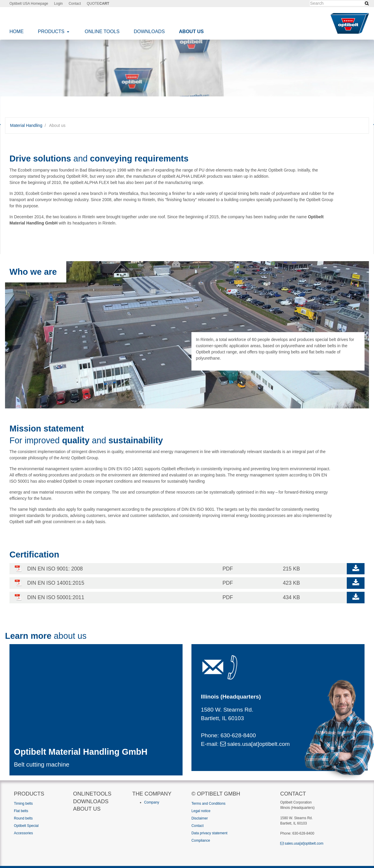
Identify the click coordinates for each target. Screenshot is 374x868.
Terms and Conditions (208, 804)
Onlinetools (92, 794)
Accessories (23, 833)
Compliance (201, 840)
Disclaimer (200, 818)
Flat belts (21, 811)
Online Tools (102, 31)
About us (191, 31)
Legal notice (201, 811)
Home (17, 31)
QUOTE (98, 4)
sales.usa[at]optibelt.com (255, 744)
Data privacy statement (209, 833)
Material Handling (26, 125)
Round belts (23, 818)
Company (152, 802)
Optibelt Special (26, 826)
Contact (75, 4)
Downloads (149, 31)
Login (58, 4)
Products (52, 31)
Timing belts (23, 804)
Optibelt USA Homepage (29, 4)
